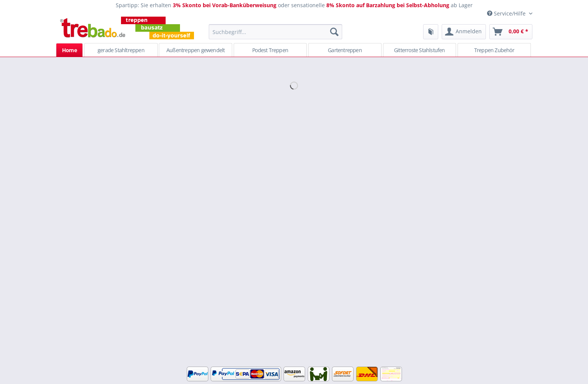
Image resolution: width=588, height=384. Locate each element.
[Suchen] (334, 32)
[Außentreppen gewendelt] (195, 50)
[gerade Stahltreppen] (121, 50)
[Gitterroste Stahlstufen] (420, 50)
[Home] (70, 50)
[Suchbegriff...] (275, 32)
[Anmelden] (464, 32)
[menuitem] (275, 35)
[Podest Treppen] (270, 50)
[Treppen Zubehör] (494, 50)
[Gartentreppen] (345, 50)
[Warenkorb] (511, 32)
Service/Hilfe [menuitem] (507, 13)
